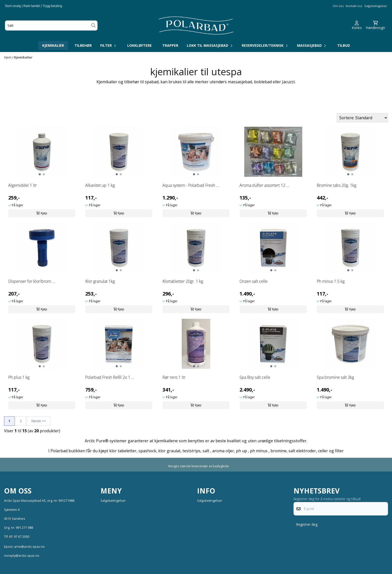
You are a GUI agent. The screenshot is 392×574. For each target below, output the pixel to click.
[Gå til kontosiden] (357, 25)
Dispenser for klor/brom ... (32, 281)
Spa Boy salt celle (255, 377)
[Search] (93, 25)
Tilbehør (83, 45)
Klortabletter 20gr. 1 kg (183, 281)
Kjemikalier (53, 45)
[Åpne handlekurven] (375, 25)
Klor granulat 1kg (100, 281)
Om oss (338, 6)
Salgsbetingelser (376, 6)
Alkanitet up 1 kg (100, 185)
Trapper (170, 45)
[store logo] (196, 25)
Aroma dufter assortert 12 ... (264, 185)
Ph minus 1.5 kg (331, 281)
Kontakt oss (354, 6)
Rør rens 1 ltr (174, 377)
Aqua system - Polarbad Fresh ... (191, 185)
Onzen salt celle (253, 281)
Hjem (8, 57)
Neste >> (39, 421)
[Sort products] (362, 118)
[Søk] (51, 25)
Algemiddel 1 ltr (22, 185)
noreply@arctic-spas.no (22, 555)
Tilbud (344, 45)
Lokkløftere (139, 45)
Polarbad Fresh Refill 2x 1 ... (110, 377)
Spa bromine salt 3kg (335, 377)
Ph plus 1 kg (19, 377)
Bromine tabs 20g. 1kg (336, 185)
